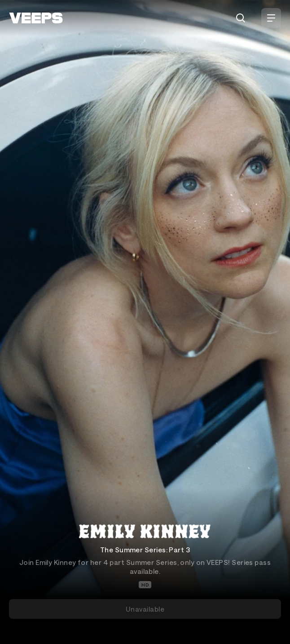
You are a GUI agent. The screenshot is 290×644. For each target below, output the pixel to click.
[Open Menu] (271, 18)
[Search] (241, 18)
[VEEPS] (36, 18)
